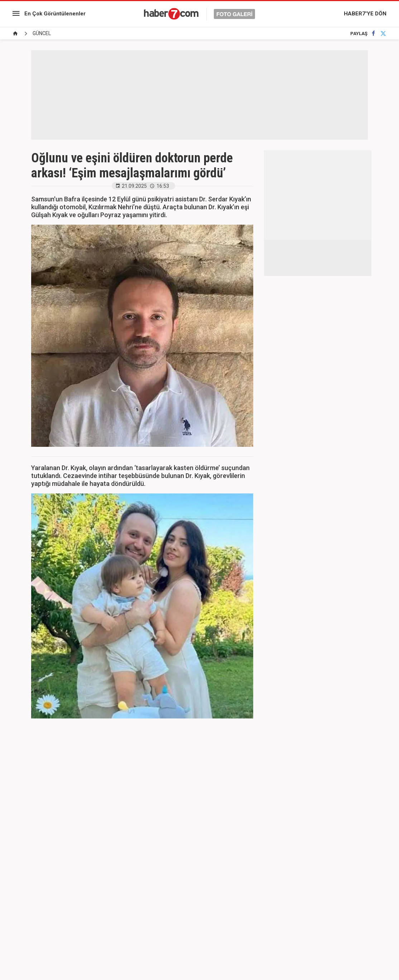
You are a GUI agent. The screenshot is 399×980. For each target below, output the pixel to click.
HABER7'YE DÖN (365, 14)
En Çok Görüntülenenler (55, 14)
